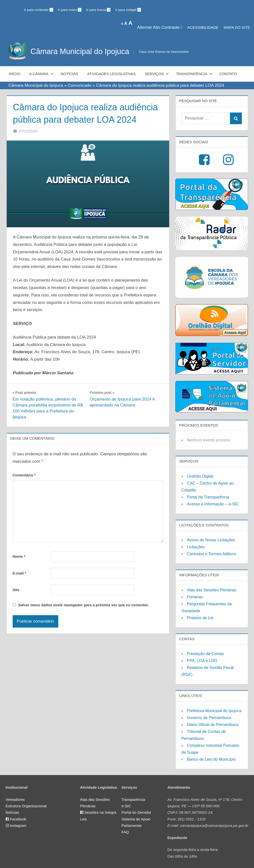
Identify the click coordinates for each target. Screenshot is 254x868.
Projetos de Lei (200, 618)
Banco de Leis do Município (211, 759)
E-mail (19, 573)
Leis (84, 819)
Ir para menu (70, 10)
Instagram (18, 825)
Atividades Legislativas (111, 74)
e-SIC (126, 806)
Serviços (157, 74)
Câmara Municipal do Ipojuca (82, 51)
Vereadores (15, 799)
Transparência (194, 74)
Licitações (196, 547)
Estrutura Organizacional (26, 806)
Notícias (69, 74)
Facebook (18, 819)
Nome (19, 556)
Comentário (24, 475)
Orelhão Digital (200, 476)
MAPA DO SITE (237, 27)
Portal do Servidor (136, 812)
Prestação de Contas (206, 654)
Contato (228, 74)
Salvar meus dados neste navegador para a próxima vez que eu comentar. (83, 605)
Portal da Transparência (208, 497)
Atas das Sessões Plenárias (212, 590)
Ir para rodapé (128, 10)
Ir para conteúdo (39, 10)
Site (16, 590)
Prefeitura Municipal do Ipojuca (214, 711)
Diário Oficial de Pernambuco (213, 725)
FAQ (125, 832)
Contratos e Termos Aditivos (212, 554)
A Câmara (42, 74)
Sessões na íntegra (100, 812)
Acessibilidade (203, 27)
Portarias (195, 597)
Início (15, 74)
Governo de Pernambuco (209, 718)
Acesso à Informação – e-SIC (213, 504)
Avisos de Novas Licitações (211, 540)
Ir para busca (98, 10)
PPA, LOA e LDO (202, 661)
